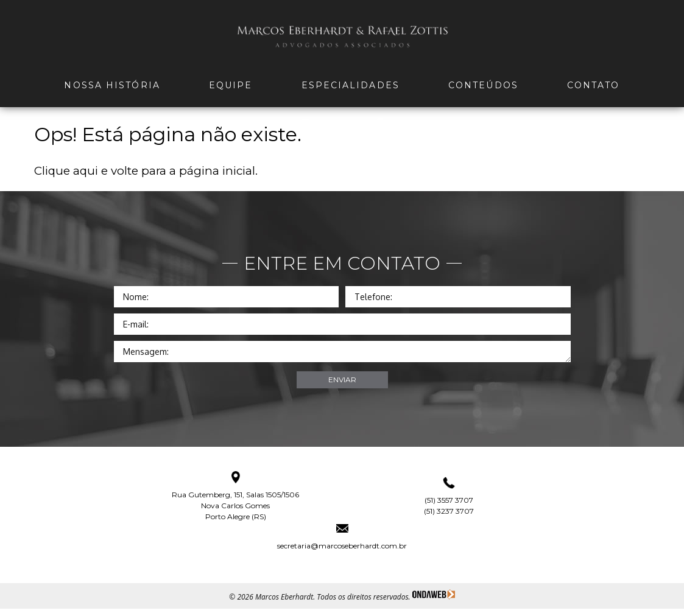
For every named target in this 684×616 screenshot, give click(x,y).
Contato (594, 85)
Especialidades (351, 85)
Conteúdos (483, 85)
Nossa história (112, 85)
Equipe (231, 85)
